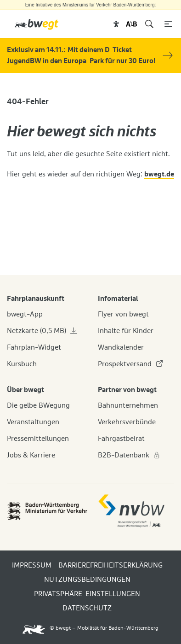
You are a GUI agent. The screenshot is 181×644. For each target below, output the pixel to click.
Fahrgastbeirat (121, 439)
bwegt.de (159, 174)
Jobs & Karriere (31, 455)
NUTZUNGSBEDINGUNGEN (87, 580)
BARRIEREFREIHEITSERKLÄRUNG (110, 565)
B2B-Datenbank (129, 455)
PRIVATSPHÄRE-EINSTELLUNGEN (87, 594)
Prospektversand (130, 364)
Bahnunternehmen (128, 405)
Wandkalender (121, 347)
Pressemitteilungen (38, 439)
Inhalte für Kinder (126, 331)
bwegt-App (25, 314)
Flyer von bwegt (123, 314)
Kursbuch (22, 364)
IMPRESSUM (32, 565)
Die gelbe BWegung (38, 405)
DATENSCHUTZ (87, 608)
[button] (116, 24)
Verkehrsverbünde (127, 422)
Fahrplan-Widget (34, 347)
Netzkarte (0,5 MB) (42, 331)
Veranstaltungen (33, 422)
